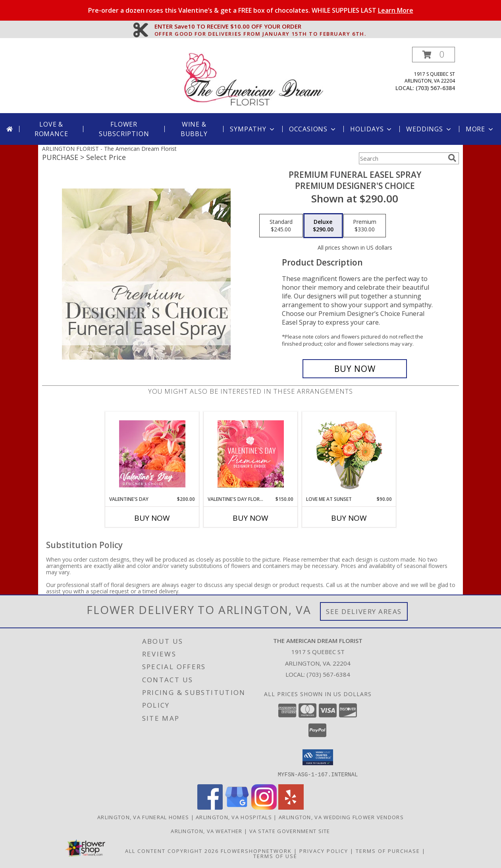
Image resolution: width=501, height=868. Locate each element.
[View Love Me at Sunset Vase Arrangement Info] (349, 454)
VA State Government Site (290, 831)
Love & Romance (51, 129)
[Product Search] (402, 158)
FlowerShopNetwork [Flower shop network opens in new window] (256, 851)
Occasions (313, 129)
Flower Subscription (124, 129)
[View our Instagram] (264, 807)
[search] (452, 158)
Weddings (429, 129)
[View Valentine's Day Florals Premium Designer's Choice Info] (251, 454)
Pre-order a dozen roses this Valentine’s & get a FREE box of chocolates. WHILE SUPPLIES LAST (251, 10)
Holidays (372, 129)
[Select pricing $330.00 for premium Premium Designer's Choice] (365, 226)
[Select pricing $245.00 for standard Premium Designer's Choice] (281, 226)
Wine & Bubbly (194, 129)
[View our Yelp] (291, 807)
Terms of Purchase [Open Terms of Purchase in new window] (388, 851)
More (480, 129)
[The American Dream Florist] (253, 80)
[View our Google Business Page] (237, 807)
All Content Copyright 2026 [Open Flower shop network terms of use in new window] (172, 851)
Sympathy (253, 129)
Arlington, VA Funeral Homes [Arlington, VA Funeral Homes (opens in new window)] (143, 817)
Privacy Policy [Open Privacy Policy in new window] (324, 851)
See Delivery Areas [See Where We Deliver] (364, 611)
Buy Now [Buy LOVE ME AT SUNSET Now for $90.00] (349, 518)
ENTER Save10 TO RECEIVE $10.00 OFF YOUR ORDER (260, 27)
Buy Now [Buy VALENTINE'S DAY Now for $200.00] (152, 518)
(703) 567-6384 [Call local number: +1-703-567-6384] (435, 88)
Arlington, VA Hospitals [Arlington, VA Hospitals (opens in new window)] (234, 817)
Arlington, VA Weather (206, 831)
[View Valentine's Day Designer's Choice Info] (152, 454)
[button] (434, 55)
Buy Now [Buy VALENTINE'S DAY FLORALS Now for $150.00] (250, 518)
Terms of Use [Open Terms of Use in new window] (275, 856)
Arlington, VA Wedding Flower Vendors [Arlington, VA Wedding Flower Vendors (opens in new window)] (341, 817)
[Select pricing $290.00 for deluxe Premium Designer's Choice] (323, 226)
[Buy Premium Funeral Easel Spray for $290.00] (355, 369)
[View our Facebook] (210, 807)
